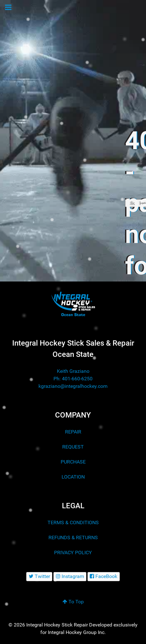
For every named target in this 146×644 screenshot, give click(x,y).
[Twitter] (39, 577)
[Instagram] (70, 577)
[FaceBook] (104, 577)
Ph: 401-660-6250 (73, 379)
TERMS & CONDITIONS (73, 522)
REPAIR (73, 432)
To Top (73, 602)
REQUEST (73, 447)
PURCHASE (73, 462)
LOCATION (73, 477)
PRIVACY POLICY (73, 553)
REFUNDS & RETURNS (73, 538)
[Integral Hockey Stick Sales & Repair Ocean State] (73, 304)
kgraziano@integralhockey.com (73, 386)
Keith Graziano (73, 371)
